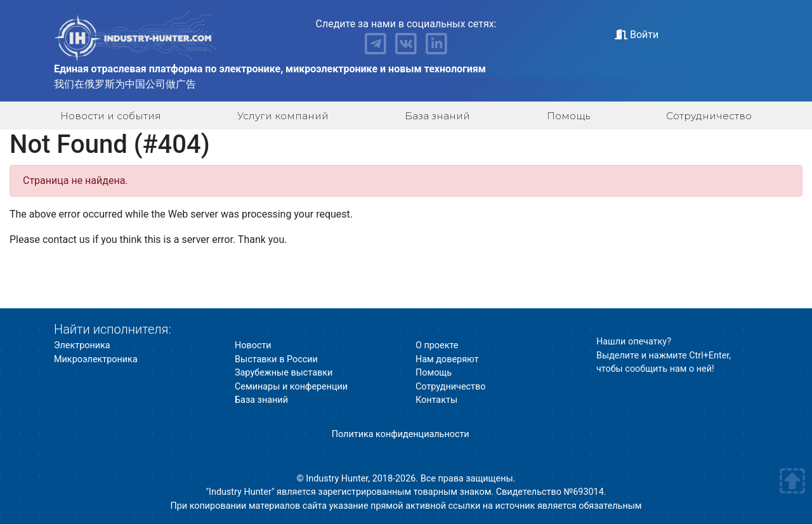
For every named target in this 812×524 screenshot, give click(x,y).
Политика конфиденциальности (401, 434)
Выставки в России (276, 359)
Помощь (568, 116)
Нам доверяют (447, 359)
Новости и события (111, 116)
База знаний (437, 116)
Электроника (82, 345)
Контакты (436, 400)
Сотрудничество (709, 116)
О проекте (437, 345)
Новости (253, 345)
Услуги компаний (283, 116)
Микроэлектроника (96, 359)
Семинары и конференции (291, 387)
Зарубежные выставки (284, 373)
